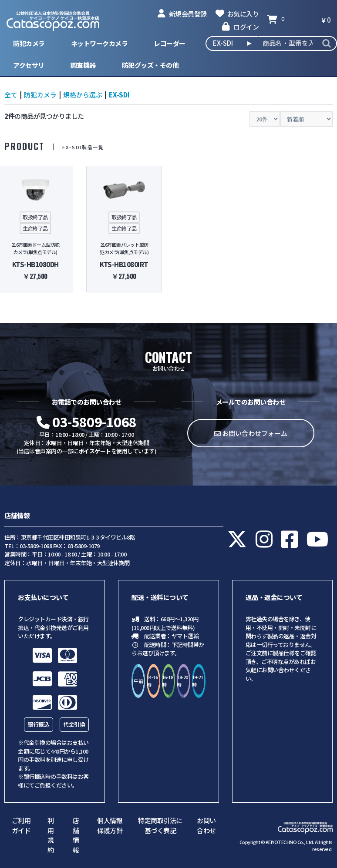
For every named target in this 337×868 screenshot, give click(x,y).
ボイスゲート (95, 451)
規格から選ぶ (83, 95)
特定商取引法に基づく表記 (160, 825)
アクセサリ (29, 65)
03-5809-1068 (87, 422)
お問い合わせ (206, 825)
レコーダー (170, 43)
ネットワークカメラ (99, 43)
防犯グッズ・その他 (150, 65)
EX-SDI (119, 95)
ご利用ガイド (21, 825)
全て (11, 95)
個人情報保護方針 (110, 825)
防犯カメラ (29, 43)
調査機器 (83, 65)
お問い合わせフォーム (251, 433)
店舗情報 (76, 835)
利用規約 (51, 835)
